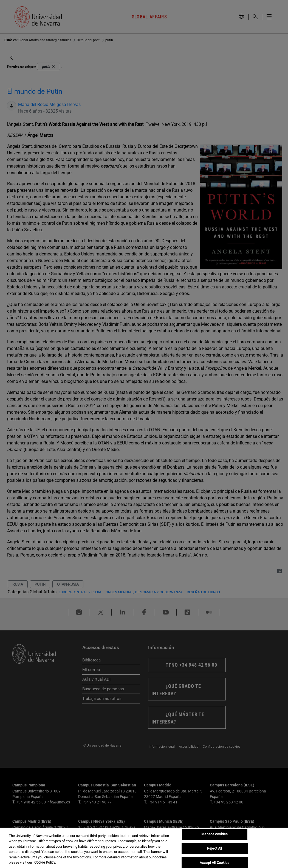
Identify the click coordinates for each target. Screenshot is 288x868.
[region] (144, 848)
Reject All (214, 848)
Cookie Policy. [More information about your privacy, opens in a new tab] (45, 862)
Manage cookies (214, 834)
